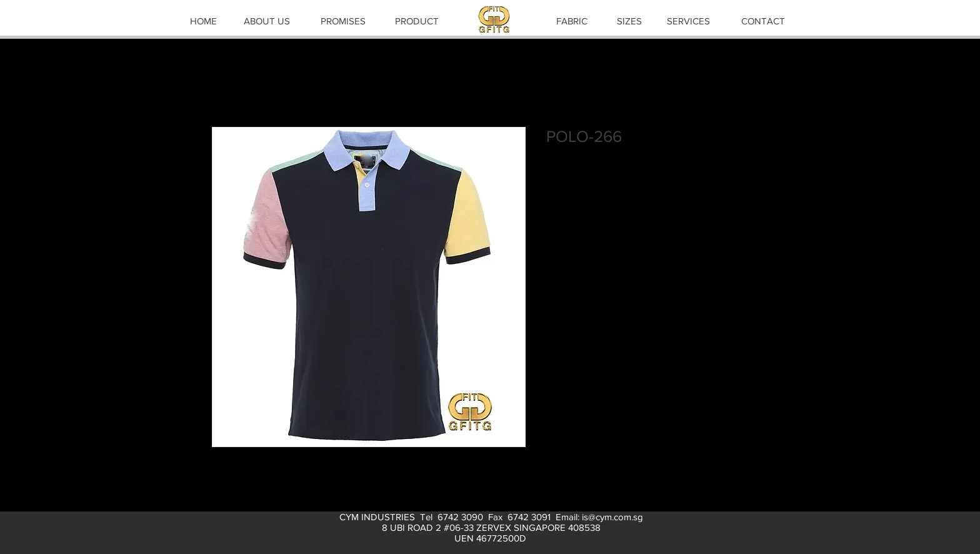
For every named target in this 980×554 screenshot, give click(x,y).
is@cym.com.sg (612, 517)
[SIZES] (629, 21)
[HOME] (203, 21)
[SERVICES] (688, 21)
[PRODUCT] (417, 21)
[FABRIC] (572, 21)
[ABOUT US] (267, 21)
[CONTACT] (763, 21)
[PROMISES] (343, 21)
